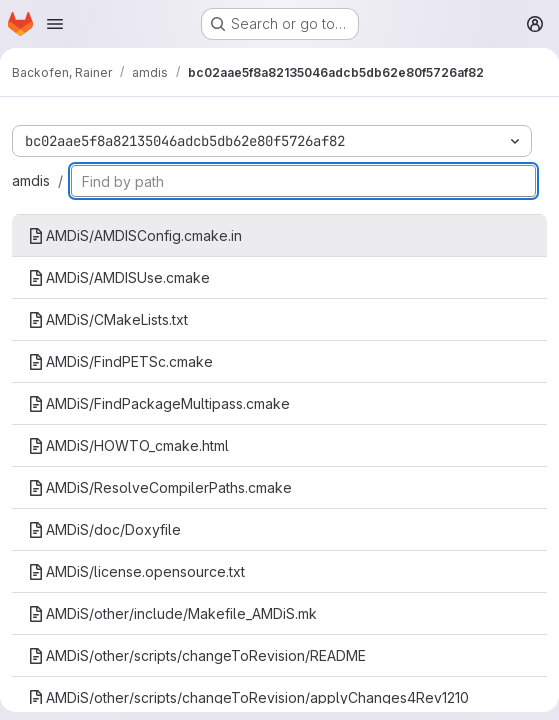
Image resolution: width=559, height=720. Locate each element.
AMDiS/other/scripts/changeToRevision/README (197, 655)
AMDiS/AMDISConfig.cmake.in (135, 235)
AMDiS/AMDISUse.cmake (119, 277)
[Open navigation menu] (55, 24)
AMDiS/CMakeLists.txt (108, 319)
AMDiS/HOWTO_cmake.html (128, 445)
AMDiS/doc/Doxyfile (104, 529)
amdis (31, 180)
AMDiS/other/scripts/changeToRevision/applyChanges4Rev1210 (248, 697)
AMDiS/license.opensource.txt (136, 571)
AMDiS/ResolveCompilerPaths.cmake (160, 487)
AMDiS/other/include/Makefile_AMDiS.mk (172, 613)
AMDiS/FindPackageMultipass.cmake (159, 403)
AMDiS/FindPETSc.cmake (120, 361)
